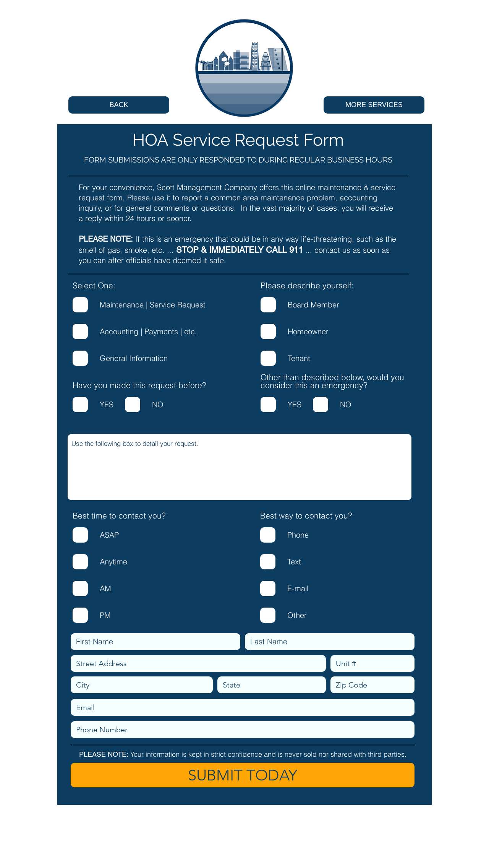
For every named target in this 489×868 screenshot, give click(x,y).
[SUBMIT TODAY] (243, 775)
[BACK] (119, 105)
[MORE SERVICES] (374, 105)
